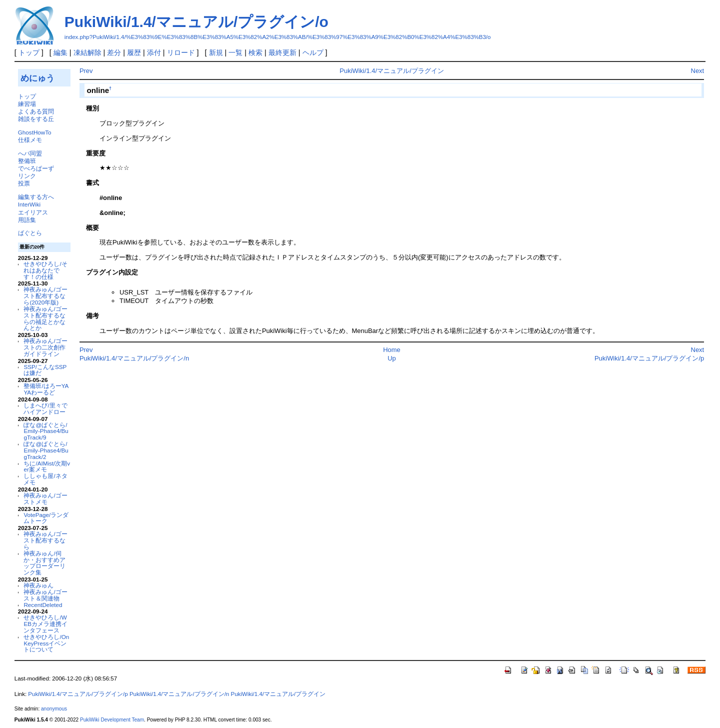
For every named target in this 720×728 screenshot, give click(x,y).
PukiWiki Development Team (112, 720)
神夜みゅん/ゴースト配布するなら (45, 540)
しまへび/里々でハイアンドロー (45, 408)
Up (392, 358)
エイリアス (33, 212)
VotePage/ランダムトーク (46, 518)
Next (698, 71)
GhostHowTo (35, 132)
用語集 (27, 220)
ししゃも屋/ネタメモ (45, 479)
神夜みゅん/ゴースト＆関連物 (45, 595)
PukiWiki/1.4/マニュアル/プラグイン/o (196, 22)
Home (392, 350)
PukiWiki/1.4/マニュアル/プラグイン (391, 71)
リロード (181, 52)
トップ (29, 52)
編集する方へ (36, 197)
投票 (24, 183)
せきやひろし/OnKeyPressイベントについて (46, 643)
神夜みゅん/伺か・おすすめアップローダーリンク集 (44, 563)
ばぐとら (30, 233)
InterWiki (29, 204)
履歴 (134, 52)
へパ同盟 (30, 153)
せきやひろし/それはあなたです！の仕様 (45, 270)
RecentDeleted (43, 605)
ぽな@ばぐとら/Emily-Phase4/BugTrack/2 (46, 450)
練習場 (27, 104)
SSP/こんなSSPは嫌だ (45, 370)
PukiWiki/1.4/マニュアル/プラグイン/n (134, 358)
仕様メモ (30, 140)
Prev (86, 71)
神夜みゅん (38, 585)
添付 (154, 52)
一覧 (235, 52)
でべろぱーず (36, 168)
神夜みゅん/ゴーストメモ (45, 498)
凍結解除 (87, 52)
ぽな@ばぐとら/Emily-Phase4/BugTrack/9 (46, 431)
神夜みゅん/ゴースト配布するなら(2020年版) (45, 296)
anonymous (54, 709)
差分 (114, 52)
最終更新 (282, 52)
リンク (27, 176)
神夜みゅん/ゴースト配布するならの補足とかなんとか (45, 318)
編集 (60, 52)
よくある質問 (36, 111)
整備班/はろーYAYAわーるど (46, 389)
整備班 (27, 161)
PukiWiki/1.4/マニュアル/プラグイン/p (649, 358)
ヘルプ (313, 52)
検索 (255, 52)
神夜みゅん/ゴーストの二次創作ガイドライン (45, 347)
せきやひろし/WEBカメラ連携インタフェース (45, 624)
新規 (216, 52)
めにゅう (37, 78)
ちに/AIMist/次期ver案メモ (47, 466)
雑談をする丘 (36, 119)
